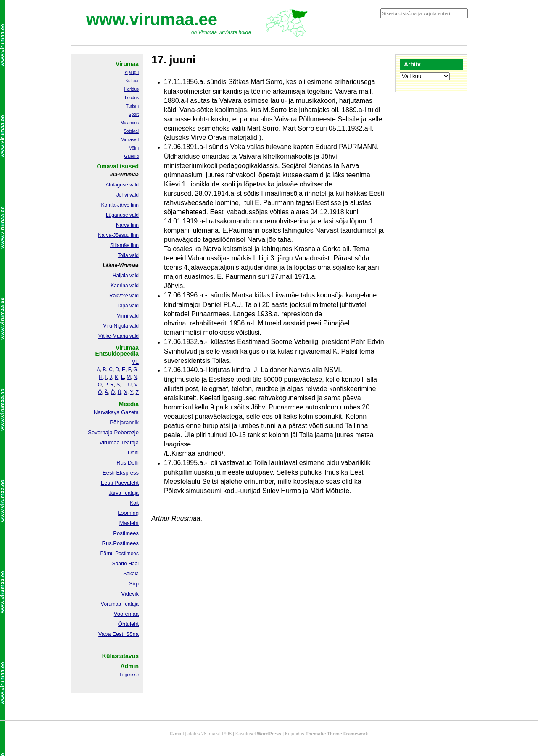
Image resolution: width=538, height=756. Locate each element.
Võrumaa (111, 604)
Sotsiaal (131, 131)
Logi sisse (129, 675)
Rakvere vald (124, 296)
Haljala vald (126, 276)
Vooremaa (126, 614)
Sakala (131, 574)
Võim (134, 148)
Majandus (130, 123)
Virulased (130, 140)
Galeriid (132, 156)
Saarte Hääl (125, 564)
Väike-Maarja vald (119, 336)
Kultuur (132, 81)
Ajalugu (132, 72)
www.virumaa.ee (152, 19)
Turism (132, 106)
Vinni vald (128, 316)
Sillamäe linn (124, 245)
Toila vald (128, 255)
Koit (134, 503)
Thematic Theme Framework (337, 734)
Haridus (132, 89)
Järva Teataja (124, 493)
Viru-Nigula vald (121, 326)
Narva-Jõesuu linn (118, 235)
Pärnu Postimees (120, 554)
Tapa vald (128, 306)
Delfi (133, 453)
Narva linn (127, 225)
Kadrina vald (125, 286)
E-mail (177, 734)
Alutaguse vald (122, 185)
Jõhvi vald (128, 195)
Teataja (130, 604)
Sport (134, 114)
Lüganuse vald (122, 215)
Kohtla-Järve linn (120, 205)
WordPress (269, 734)
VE (135, 362)
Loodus (132, 98)
